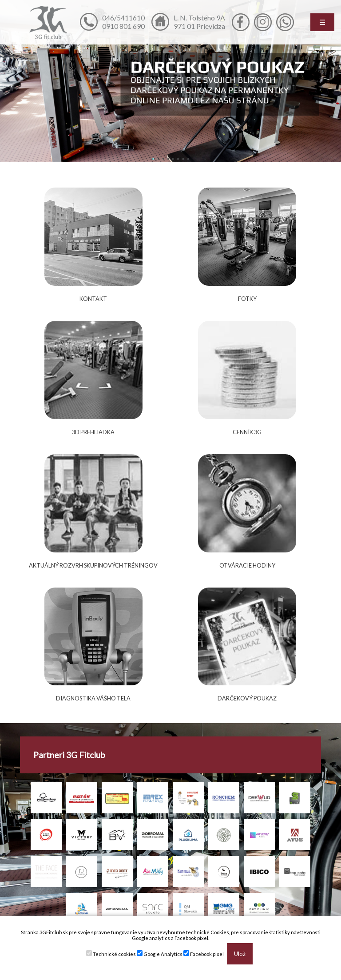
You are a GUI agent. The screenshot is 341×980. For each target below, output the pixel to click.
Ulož (240, 954)
